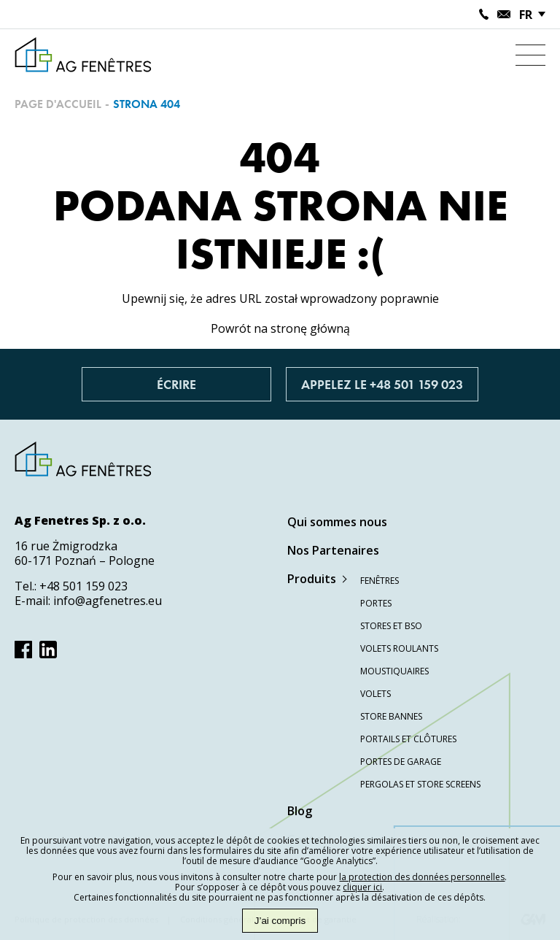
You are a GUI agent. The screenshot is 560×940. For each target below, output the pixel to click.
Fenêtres (380, 581)
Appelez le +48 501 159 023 (382, 384)
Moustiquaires (394, 671)
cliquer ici (362, 887)
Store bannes (391, 716)
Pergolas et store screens (420, 784)
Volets (376, 694)
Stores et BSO (391, 626)
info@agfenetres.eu (108, 601)
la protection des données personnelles (422, 877)
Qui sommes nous (337, 522)
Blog (300, 811)
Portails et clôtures (408, 739)
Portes (376, 603)
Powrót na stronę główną (280, 328)
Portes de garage (401, 762)
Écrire (176, 384)
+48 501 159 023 (83, 586)
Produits (312, 579)
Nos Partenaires (333, 550)
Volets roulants (399, 648)
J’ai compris (280, 921)
